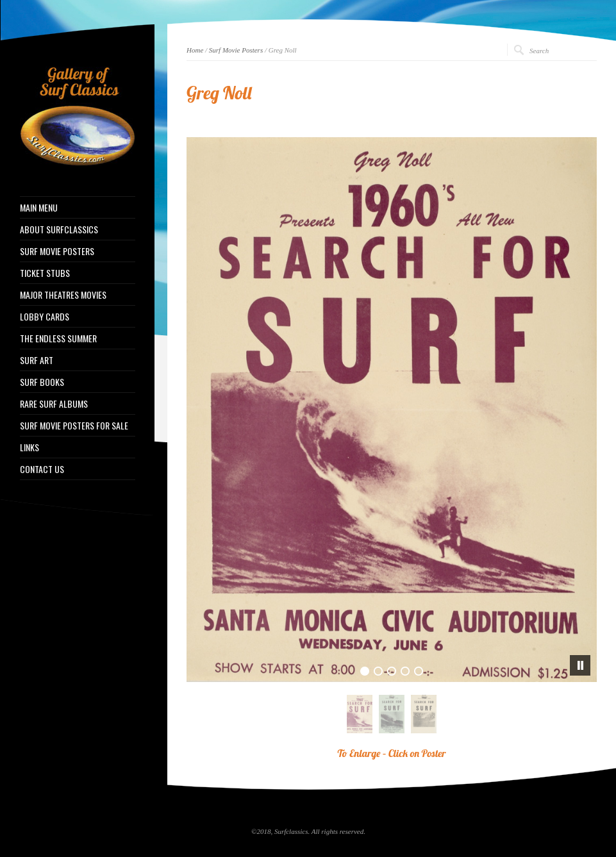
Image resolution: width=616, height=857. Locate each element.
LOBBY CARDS (45, 317)
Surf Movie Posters (236, 50)
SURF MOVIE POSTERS (57, 251)
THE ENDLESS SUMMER (58, 338)
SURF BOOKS (42, 382)
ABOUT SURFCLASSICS (59, 229)
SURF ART (37, 360)
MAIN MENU (39, 208)
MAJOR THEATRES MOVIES (63, 295)
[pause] (580, 665)
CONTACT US (42, 469)
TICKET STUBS (45, 273)
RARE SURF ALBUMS (54, 404)
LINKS (29, 447)
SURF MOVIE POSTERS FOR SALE (74, 426)
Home (195, 50)
